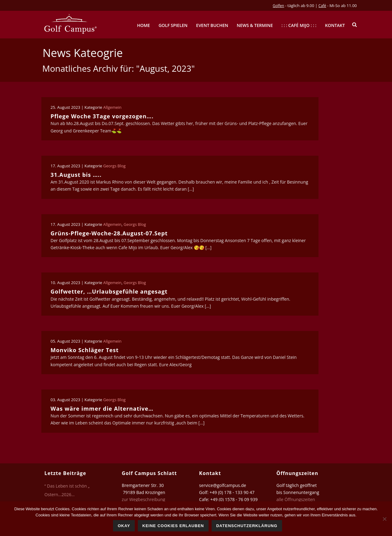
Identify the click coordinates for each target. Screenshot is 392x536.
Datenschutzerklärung (247, 526)
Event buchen (212, 25)
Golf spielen (173, 25)
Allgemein (112, 107)
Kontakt (335, 25)
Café (322, 6)
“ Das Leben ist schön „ (67, 486)
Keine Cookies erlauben (173, 526)
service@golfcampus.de (223, 485)
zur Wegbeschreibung (144, 499)
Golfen (279, 6)
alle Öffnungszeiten (296, 499)
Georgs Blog (114, 166)
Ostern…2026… (60, 495)
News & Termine (255, 25)
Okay (124, 526)
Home (143, 25)
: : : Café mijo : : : (299, 25)
